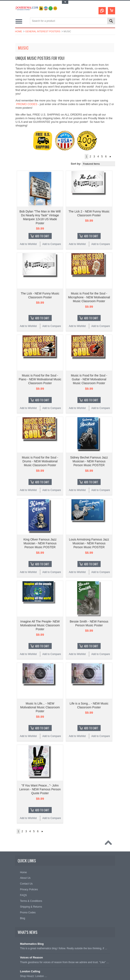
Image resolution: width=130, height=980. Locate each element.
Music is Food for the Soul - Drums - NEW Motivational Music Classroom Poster (40, 461)
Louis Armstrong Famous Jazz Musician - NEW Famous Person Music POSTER (89, 543)
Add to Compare (52, 244)
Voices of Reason (31, 957)
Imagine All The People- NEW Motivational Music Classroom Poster (40, 625)
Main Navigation (19, 21)
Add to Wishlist (28, 244)
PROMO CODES (27, 104)
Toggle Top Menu (65, 2)
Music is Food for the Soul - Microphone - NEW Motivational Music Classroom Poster (89, 297)
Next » (110, 157)
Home (19, 31)
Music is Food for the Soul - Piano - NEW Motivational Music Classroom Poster (40, 379)
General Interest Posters (43, 31)
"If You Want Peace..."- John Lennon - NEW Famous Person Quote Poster (40, 789)
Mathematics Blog (32, 944)
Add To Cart (42, 236)
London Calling (30, 971)
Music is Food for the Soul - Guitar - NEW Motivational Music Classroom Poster (89, 379)
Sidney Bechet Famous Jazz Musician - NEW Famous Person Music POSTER (89, 461)
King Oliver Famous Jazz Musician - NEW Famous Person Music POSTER (40, 543)
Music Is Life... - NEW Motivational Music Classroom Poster (40, 707)
